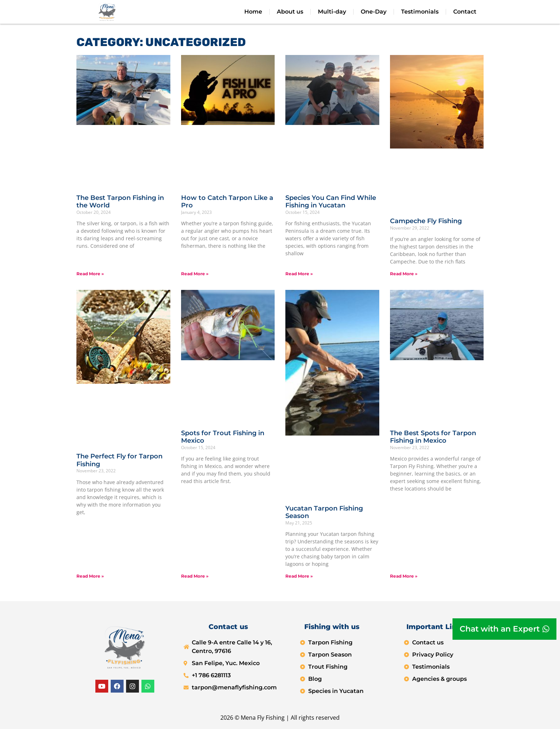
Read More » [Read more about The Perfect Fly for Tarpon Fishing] (90, 576)
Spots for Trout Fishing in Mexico (223, 437)
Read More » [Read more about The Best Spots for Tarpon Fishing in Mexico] (404, 576)
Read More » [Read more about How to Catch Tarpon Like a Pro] (195, 274)
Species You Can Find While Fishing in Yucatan (331, 202)
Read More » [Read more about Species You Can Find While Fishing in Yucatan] (299, 274)
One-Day (374, 12)
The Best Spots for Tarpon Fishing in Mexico (433, 437)
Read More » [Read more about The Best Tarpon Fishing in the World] (90, 274)
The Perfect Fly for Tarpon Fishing (119, 460)
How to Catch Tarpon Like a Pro (227, 202)
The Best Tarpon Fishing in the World (120, 202)
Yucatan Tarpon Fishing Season (324, 512)
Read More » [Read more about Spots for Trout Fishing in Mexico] (195, 576)
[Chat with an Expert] (504, 629)
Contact (465, 12)
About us (290, 12)
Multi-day (332, 12)
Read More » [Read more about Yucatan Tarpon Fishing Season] (299, 576)
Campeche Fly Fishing (426, 221)
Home (253, 12)
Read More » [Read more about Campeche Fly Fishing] (404, 274)
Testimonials (420, 12)
